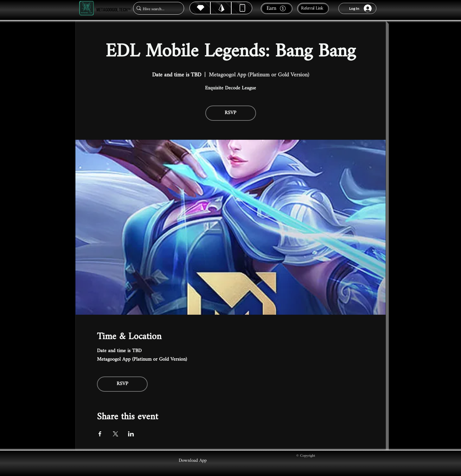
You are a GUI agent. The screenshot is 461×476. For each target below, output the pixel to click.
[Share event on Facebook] (100, 434)
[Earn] (277, 8)
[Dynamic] (242, 8)
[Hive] (200, 8)
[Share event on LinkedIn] (131, 434)
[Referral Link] (313, 8)
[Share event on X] (115, 434)
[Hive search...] (157, 9)
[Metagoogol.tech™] (86, 8)
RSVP (230, 113)
